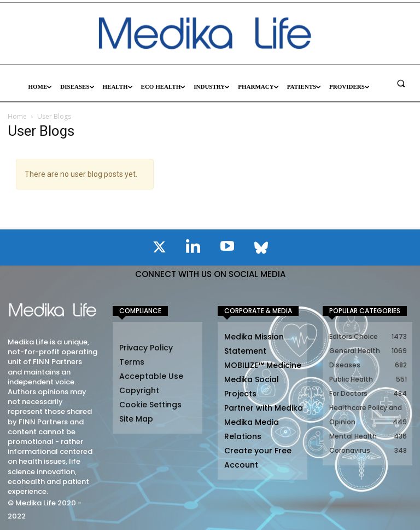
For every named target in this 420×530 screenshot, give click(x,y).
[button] (401, 83)
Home (17, 116)
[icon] (159, 249)
